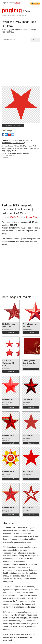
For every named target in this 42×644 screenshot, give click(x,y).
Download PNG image (13, 126)
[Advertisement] (21, 65)
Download (11, 332)
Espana (18, 3)
